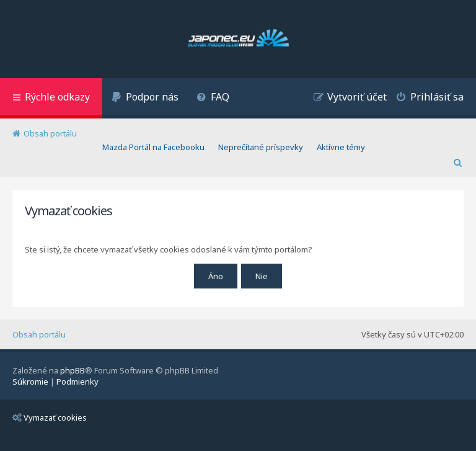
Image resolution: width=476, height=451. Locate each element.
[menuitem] (145, 98)
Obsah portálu (39, 334)
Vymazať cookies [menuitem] (50, 418)
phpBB (73, 370)
